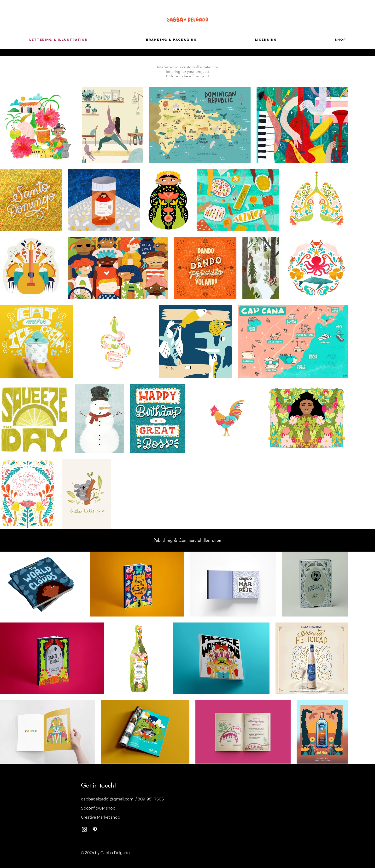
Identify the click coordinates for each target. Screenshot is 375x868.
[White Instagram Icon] (84, 829)
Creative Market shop (101, 817)
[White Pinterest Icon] (95, 829)
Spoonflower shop (98, 808)
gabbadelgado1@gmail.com (107, 799)
